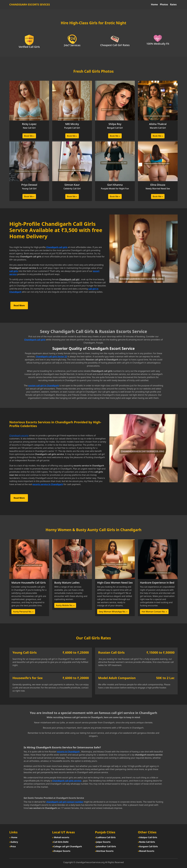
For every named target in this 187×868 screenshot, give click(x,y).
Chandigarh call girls (57, 247)
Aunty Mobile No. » (65, 605)
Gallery (14, 842)
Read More (19, 305)
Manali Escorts (146, 851)
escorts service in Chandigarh (48, 484)
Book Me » (29, 136)
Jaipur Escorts (103, 842)
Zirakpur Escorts (61, 851)
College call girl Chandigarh (67, 846)
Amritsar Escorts (104, 851)
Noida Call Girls (146, 842)
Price (13, 846)
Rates (173, 4)
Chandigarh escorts (19, 435)
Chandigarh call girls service (67, 781)
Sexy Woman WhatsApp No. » (113, 612)
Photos (164, 4)
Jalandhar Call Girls (106, 846)
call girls (14, 271)
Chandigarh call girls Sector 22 (51, 356)
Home (154, 4)
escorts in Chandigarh (68, 752)
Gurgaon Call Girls (148, 846)
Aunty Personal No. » (23, 612)
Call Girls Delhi (60, 842)
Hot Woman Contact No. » (154, 612)
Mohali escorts (61, 837)
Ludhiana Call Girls (105, 837)
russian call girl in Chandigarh (43, 386)
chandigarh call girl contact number (65, 802)
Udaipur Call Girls (148, 837)
